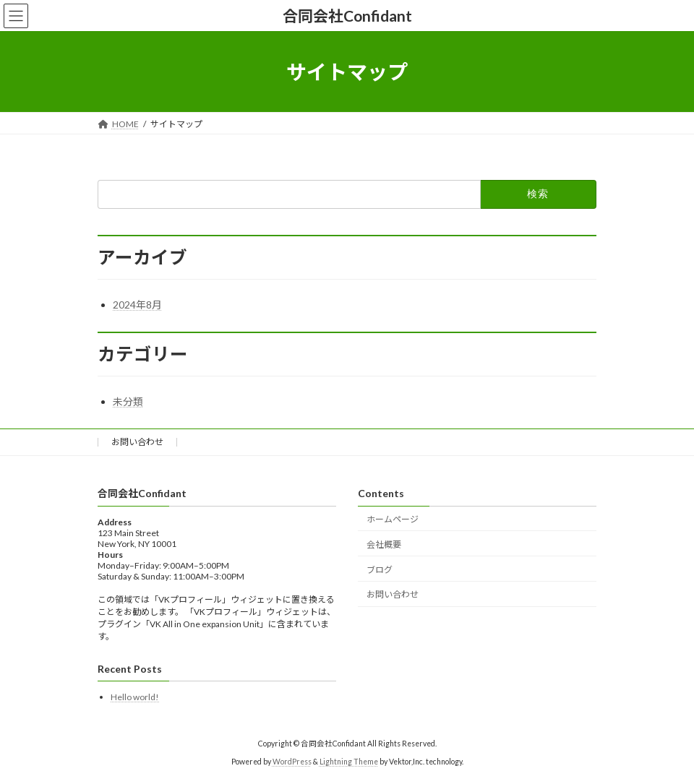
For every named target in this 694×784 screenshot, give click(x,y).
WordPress (292, 762)
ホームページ (393, 519)
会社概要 (384, 544)
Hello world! (135, 698)
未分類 (128, 401)
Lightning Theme (349, 762)
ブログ (380, 570)
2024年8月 (137, 305)
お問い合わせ (137, 442)
